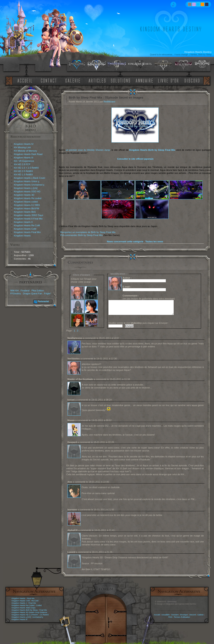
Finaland (25, 291)
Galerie (201, 615)
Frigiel (47, 293)
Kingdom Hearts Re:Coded (23, 605)
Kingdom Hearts (22, 236)
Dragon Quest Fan (33, 293)
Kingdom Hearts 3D (24, 195)
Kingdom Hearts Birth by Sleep (25, 610)
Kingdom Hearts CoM (25, 229)
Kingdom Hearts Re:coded (28, 198)
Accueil (157, 615)
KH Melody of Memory (26, 151)
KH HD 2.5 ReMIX (23, 171)
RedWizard (109, 102)
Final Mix (31, 598)
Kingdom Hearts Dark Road (28, 154)
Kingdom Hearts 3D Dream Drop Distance (30, 612)
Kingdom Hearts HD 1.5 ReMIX (25, 615)
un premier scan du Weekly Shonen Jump (88, 150)
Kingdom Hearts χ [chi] (26, 188)
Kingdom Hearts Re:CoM (27, 225)
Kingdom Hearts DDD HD (27, 191)
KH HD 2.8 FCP (22, 164)
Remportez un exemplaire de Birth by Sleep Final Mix (88, 232)
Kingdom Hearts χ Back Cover (30, 178)
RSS (170, 617)
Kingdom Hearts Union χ (27, 181)
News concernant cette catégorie (125, 242)
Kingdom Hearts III (24, 158)
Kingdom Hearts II (23, 222)
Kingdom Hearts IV (24, 144)
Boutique (184, 615)
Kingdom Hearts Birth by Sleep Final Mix (152, 150)
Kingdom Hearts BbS (25, 212)
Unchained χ (38, 617)
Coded (39, 605)
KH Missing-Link (22, 147)
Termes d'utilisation (182, 617)
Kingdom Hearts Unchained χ (29, 185)
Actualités (165, 615)
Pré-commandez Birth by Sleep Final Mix (81, 235)
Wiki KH (15, 291)
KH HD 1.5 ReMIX (23, 175)
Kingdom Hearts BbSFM (27, 208)
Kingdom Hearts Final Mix (27, 232)
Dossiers (175, 615)
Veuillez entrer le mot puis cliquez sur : (139, 323)
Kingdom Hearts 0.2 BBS (27, 205)
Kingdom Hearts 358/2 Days (29, 215)
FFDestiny (16, 293)
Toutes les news (154, 242)
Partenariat (43, 301)
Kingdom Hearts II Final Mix (28, 219)
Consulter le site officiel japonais (135, 159)
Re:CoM (35, 601)
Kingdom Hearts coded (26, 202)
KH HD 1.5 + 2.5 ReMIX (26, 168)
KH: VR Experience (24, 161)
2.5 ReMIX (44, 615)
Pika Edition (38, 291)
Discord (193, 615)
